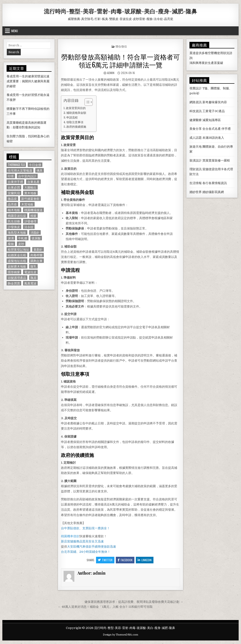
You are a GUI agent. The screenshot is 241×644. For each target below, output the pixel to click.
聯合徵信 (121, 46)
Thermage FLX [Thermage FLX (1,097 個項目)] (16, 165)
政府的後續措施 (76, 127)
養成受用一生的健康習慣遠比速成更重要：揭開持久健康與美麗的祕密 (28, 81)
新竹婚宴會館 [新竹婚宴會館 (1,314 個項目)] (30, 199)
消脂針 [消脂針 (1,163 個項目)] (35, 232)
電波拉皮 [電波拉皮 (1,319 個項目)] (30, 272)
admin (111, 73)
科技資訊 (196, 111)
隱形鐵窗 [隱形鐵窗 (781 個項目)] (14, 272)
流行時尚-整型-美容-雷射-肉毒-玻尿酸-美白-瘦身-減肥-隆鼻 (120, 11)
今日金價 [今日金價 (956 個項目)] (35, 165)
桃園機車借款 (70, 536)
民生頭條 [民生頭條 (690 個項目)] (14, 221)
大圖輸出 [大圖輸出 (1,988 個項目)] (30, 187)
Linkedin (145, 560)
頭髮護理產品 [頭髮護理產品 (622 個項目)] (17, 278)
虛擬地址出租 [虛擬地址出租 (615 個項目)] (17, 261)
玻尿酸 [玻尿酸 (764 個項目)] (36, 238)
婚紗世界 (196, 192)
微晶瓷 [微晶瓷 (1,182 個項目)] (12, 199)
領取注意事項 (75, 122)
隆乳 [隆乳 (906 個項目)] (33, 266)
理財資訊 (196, 169)
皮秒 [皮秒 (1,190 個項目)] (21, 244)
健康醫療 (196, 120)
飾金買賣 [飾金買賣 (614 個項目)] (14, 283)
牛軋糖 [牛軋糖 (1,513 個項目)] (23, 238)
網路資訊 (196, 102)
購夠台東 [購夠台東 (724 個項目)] (36, 261)
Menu (15, 31)
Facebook (125, 560)
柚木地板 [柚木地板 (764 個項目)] (14, 210)
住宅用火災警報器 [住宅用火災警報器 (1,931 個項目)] (20, 170)
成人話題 (196, 138)
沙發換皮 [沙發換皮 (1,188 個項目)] (14, 227)
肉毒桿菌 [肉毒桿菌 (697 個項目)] (36, 255)
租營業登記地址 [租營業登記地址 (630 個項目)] (18, 249)
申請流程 (72, 118)
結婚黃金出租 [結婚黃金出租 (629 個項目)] (17, 255)
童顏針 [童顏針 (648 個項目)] (38, 249)
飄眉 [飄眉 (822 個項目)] (33, 278)
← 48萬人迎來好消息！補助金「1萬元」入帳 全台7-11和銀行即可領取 (105, 607)
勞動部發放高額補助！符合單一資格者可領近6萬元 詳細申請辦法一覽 (120, 61)
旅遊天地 (196, 147)
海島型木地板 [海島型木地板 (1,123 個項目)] (17, 232)
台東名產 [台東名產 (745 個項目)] (33, 182)
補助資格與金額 (76, 113)
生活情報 (196, 183)
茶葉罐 (219, 63)
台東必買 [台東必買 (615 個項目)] (14, 187)
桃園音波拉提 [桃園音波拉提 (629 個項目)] (17, 215)
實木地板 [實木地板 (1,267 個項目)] (30, 193)
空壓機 (212, 53)
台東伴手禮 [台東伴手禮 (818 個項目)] (15, 182)
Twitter (105, 560)
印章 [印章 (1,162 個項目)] (11, 176)
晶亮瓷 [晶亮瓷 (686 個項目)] (12, 204)
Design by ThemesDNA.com (120, 635)
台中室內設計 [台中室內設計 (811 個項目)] (27, 176)
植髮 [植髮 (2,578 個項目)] (33, 215)
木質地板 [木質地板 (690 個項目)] (27, 204)
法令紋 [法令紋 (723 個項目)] (29, 227)
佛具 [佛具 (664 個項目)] (40, 170)
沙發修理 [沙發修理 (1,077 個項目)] (30, 221)
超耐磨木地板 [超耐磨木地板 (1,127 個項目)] (17, 266)
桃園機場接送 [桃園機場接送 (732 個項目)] (33, 210)
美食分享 (196, 129)
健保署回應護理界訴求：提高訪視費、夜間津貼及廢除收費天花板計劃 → (134, 602)
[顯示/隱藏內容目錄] (86, 102)
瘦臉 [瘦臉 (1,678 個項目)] (11, 244)
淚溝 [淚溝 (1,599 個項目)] (11, 238)
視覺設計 (196, 88)
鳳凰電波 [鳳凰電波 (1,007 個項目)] (30, 283)
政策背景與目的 (76, 108)
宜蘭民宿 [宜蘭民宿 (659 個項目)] (14, 193)
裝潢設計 (196, 160)
